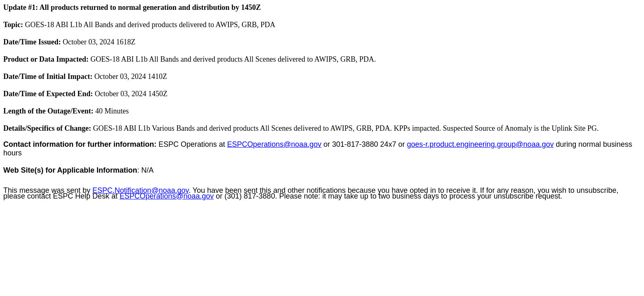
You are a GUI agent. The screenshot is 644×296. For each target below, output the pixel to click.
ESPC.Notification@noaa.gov (140, 190)
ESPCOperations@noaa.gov (274, 144)
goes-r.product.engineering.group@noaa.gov (481, 144)
